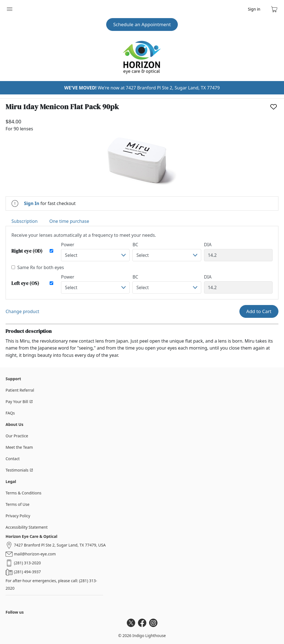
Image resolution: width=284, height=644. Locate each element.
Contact (13, 459)
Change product (22, 311)
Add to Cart (259, 311)
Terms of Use (18, 504)
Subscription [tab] (25, 221)
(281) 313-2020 (27, 563)
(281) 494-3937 (27, 572)
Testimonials (19, 470)
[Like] (274, 107)
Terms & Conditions (24, 493)
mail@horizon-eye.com (35, 554)
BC (135, 245)
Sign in (254, 9)
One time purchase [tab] (69, 221)
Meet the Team (19, 447)
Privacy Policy (18, 516)
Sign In (32, 203)
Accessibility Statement (27, 527)
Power (68, 245)
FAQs (10, 413)
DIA (208, 245)
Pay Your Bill (19, 402)
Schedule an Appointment (142, 24)
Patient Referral (20, 390)
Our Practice (17, 436)
